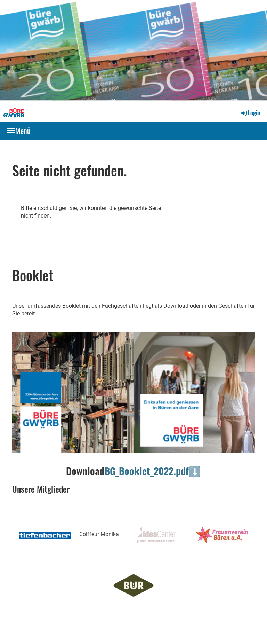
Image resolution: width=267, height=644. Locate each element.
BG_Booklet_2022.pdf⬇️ (153, 471)
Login (250, 113)
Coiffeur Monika (99, 534)
